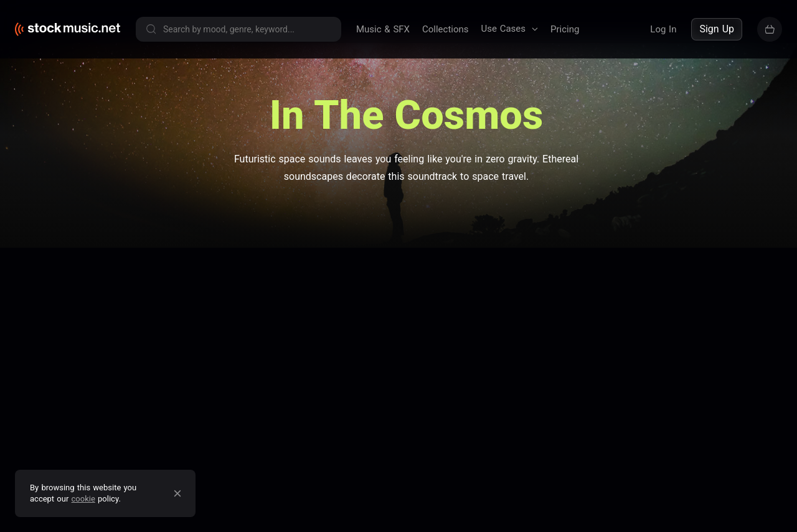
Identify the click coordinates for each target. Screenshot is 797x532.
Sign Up (717, 29)
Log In (663, 29)
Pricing (565, 29)
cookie (83, 499)
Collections (446, 29)
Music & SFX (383, 29)
